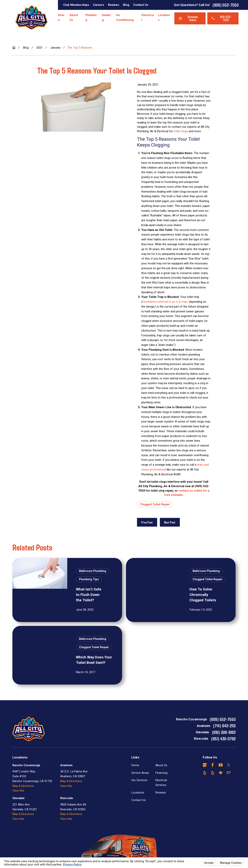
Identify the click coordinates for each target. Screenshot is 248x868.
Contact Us (141, 5)
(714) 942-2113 (224, 726)
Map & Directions (23, 786)
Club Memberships (76, 5)
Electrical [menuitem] (148, 18)
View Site (18, 791)
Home (135, 765)
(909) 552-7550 (226, 5)
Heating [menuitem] (106, 18)
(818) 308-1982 (224, 732)
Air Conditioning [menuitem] (125, 18)
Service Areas (140, 773)
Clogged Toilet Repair (155, 504)
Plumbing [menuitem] (91, 18)
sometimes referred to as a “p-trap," (166, 302)
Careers (99, 5)
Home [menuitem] (61, 18)
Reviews (114, 5)
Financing (161, 773)
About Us (161, 765)
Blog (126, 5)
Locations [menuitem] (164, 18)
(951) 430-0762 (223, 739)
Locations (138, 793)
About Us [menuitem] (74, 18)
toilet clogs (181, 131)
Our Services (139, 780)
